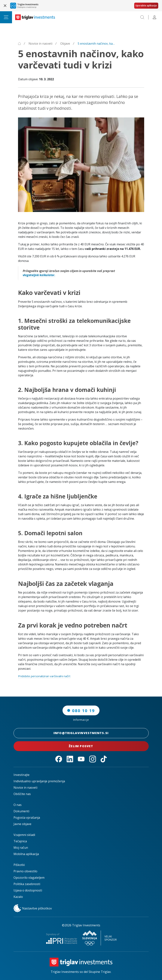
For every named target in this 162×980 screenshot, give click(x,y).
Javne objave (22, 824)
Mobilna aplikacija (26, 854)
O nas (18, 805)
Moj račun (21, 848)
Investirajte (21, 775)
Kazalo (18, 897)
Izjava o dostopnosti (28, 890)
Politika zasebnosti (27, 884)
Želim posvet (81, 746)
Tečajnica (20, 841)
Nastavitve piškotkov (33, 908)
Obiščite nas (22, 794)
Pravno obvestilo (25, 871)
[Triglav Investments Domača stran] (35, 17)
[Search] (142, 17)
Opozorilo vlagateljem (29, 878)
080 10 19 (81, 710)
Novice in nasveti (25, 788)
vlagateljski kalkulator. (39, 275)
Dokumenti (21, 811)
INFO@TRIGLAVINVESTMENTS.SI (81, 733)
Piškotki (19, 865)
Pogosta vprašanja (27, 818)
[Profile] (154, 17)
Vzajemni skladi (24, 835)
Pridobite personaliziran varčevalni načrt (47, 676)
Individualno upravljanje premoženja (39, 781)
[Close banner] (5, 6)
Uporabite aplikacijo (146, 6)
